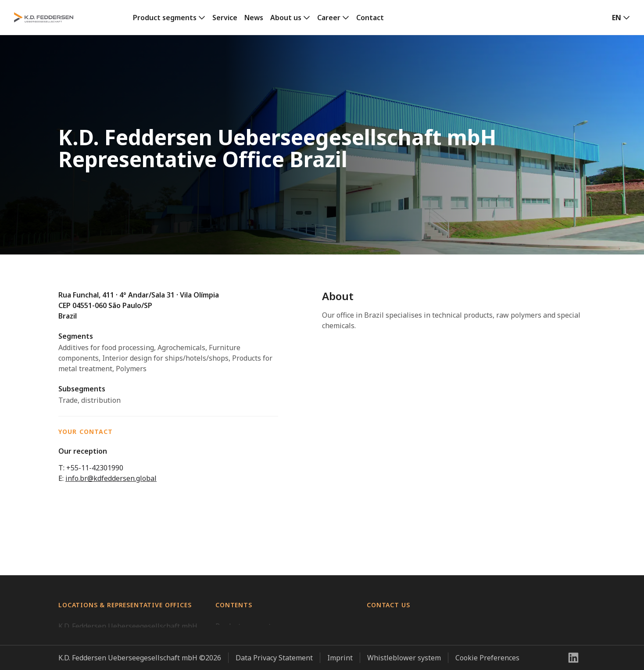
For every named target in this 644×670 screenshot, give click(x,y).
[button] (621, 18)
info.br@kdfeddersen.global (111, 478)
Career (329, 18)
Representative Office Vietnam (109, 661)
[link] (169, 18)
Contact (370, 18)
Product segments (165, 18)
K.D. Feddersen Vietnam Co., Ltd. (110, 608)
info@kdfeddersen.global (408, 643)
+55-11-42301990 (95, 468)
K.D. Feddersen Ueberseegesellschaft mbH (128, 591)
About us (286, 18)
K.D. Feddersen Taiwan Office (106, 643)
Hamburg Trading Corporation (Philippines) (131, 626)
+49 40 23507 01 (393, 633)
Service (225, 18)
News (254, 18)
